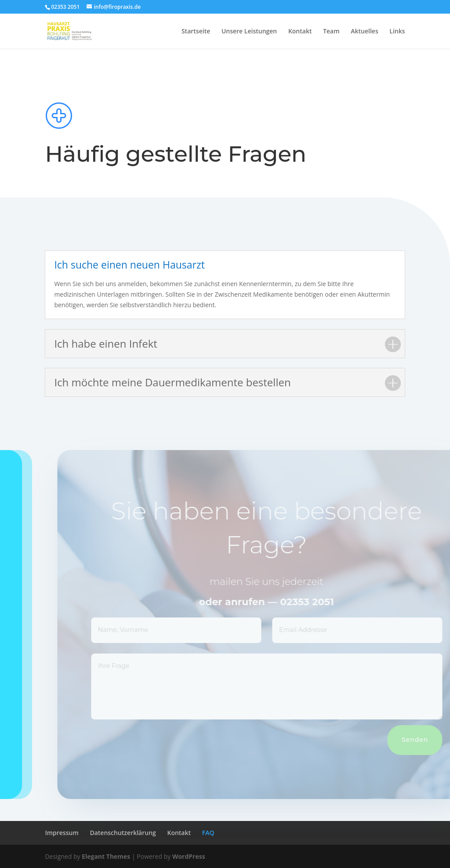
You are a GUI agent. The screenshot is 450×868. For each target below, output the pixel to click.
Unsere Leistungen (249, 32)
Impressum (62, 833)
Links (397, 32)
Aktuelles (364, 32)
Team (331, 32)
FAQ (208, 833)
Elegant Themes (106, 856)
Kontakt (300, 32)
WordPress (189, 856)
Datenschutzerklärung (123, 833)
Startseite (196, 32)
